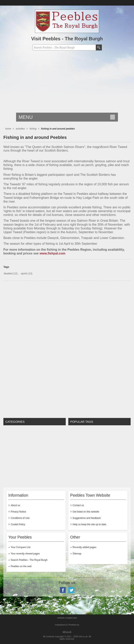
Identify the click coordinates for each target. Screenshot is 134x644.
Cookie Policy (18, 524)
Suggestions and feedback (87, 518)
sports (24, 274)
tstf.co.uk (67, 632)
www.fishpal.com (52, 253)
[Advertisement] (67, 83)
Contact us (78, 505)
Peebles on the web (21, 566)
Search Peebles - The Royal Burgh (29, 560)
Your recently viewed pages (25, 554)
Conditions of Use (20, 518)
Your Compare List (21, 547)
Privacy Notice (18, 512)
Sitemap (77, 554)
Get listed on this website (86, 512)
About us (15, 505)
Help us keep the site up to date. (90, 524)
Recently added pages (84, 547)
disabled (8, 274)
